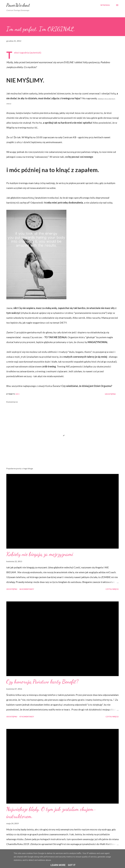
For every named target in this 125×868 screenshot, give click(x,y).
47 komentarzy (27, 717)
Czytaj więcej (112, 589)
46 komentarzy (27, 589)
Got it (72, 865)
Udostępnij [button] (110, 394)
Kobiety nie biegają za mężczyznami (40, 554)
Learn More (58, 865)
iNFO (17, 394)
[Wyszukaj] (105, 5)
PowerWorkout (18, 5)
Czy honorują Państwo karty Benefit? (42, 682)
